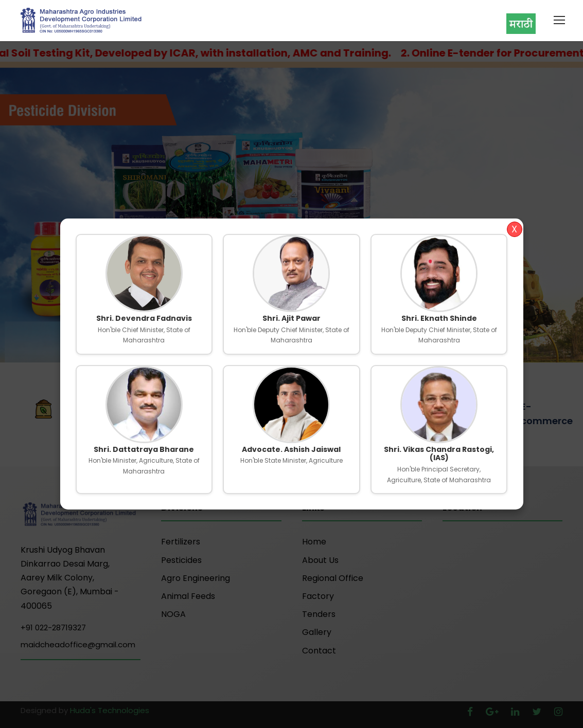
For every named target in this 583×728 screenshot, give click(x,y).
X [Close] (514, 229)
